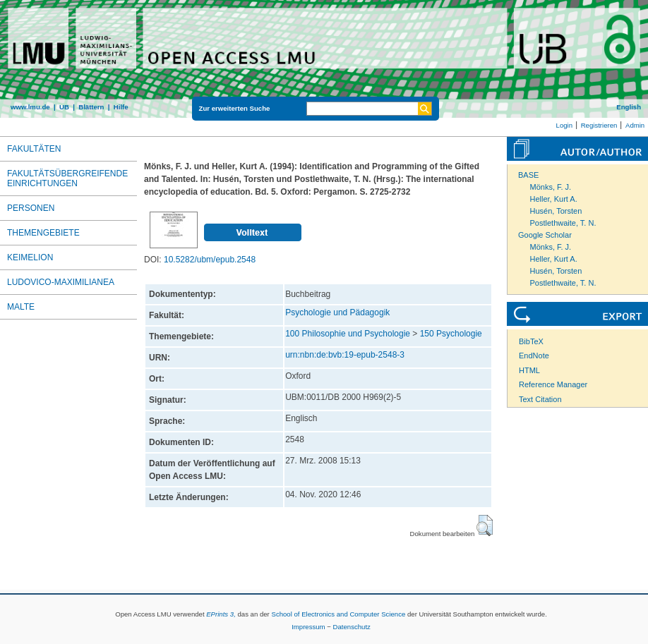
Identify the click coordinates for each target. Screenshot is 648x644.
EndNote (534, 356)
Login (564, 125)
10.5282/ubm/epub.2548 (210, 260)
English (629, 107)
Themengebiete (43, 233)
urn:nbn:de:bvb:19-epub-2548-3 (345, 355)
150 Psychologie (451, 334)
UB (64, 107)
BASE (528, 175)
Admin (635, 125)
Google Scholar (545, 235)
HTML (529, 370)
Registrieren (599, 125)
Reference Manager (553, 384)
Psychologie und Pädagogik (337, 312)
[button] (485, 525)
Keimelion (30, 257)
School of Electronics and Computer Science (338, 614)
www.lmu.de (30, 107)
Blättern (91, 107)
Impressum (308, 627)
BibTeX (531, 341)
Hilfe (121, 107)
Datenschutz (352, 627)
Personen (31, 208)
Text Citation (540, 399)
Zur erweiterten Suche (235, 108)
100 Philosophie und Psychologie (348, 334)
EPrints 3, (221, 614)
